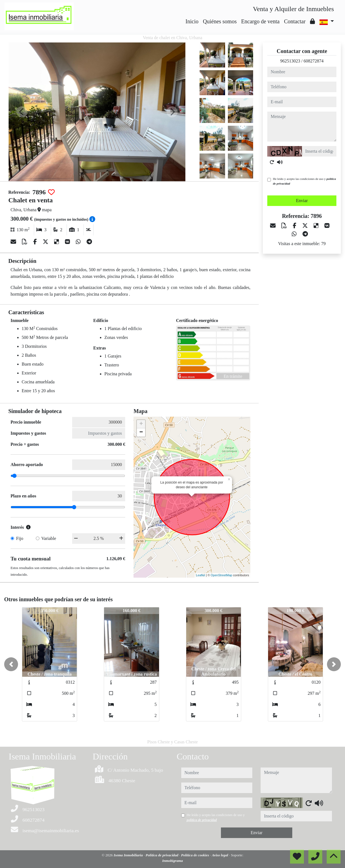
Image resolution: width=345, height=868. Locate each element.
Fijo (20, 538)
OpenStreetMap (221, 575)
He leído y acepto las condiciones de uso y (304, 181)
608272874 (314, 61)
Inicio (192, 21)
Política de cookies (195, 855)
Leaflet (201, 575)
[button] (11, 664)
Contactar (295, 21)
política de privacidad (202, 820)
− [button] (141, 432)
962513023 (290, 61)
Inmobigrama (172, 861)
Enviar (302, 201)
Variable (49, 538)
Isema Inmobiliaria (129, 855)
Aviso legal (220, 855)
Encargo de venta (260, 21)
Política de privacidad (162, 855)
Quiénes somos (220, 21)
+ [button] (141, 424)
